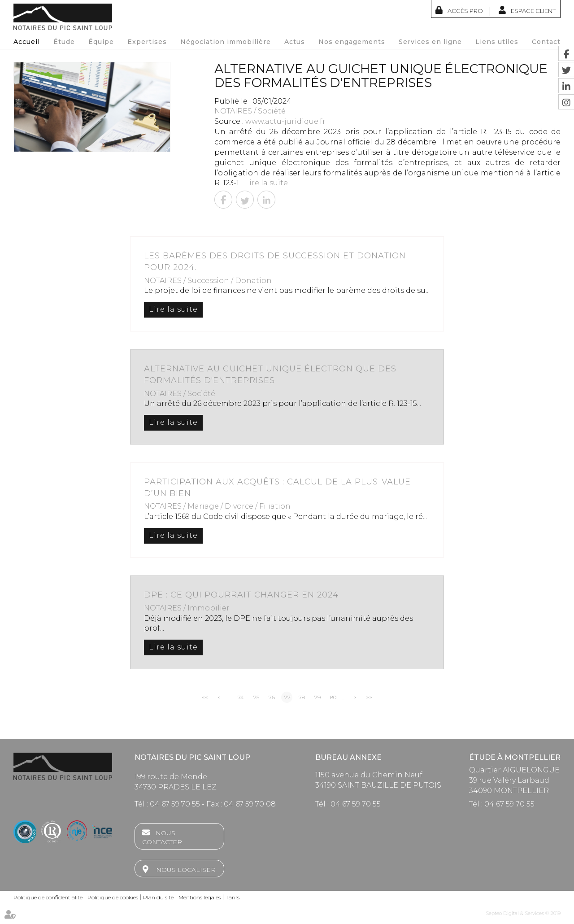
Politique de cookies (113, 897)
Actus (295, 42)
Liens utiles (497, 42)
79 (317, 697)
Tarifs (233, 897)
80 (333, 697)
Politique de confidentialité (48, 897)
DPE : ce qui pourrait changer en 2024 (241, 595)
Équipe (101, 42)
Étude (64, 42)
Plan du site (158, 897)
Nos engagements (352, 42)
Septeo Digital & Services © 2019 (523, 913)
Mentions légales (200, 897)
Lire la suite (266, 183)
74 (241, 697)
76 (272, 697)
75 (256, 697)
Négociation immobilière (226, 42)
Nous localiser (186, 870)
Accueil (27, 42)
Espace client (533, 11)
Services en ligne (430, 42)
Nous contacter (162, 837)
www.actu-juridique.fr (285, 121)
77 (287, 697)
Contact (546, 42)
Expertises (147, 42)
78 (302, 697)
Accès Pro (465, 11)
